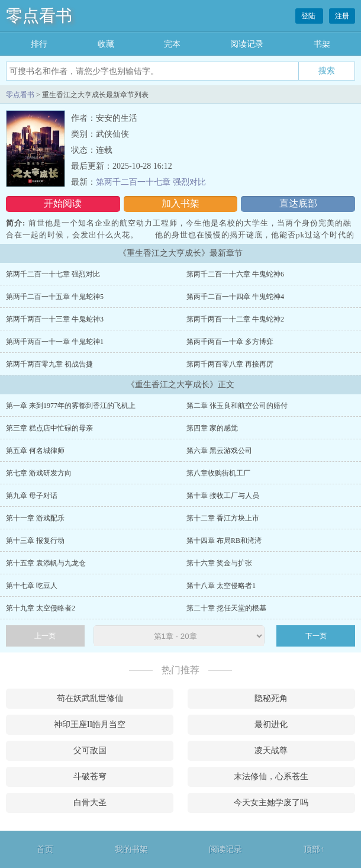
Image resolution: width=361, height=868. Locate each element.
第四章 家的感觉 (212, 428)
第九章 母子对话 (32, 496)
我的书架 (131, 849)
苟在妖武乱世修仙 (90, 698)
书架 (322, 44)
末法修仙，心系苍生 (271, 777)
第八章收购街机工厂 (218, 473)
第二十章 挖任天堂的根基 (226, 608)
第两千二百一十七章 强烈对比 (151, 182)
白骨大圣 (90, 803)
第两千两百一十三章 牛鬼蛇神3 (55, 319)
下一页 (316, 636)
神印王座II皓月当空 (90, 724)
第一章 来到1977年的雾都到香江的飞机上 (71, 406)
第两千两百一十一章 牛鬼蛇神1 (55, 342)
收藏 (106, 44)
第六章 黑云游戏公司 (219, 451)
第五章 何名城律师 (35, 451)
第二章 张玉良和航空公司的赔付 (237, 406)
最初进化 (271, 724)
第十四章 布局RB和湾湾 (224, 541)
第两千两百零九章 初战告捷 (49, 364)
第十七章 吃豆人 (32, 586)
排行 (39, 44)
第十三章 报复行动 (35, 541)
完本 (172, 44)
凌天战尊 (271, 750)
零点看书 (39, 16)
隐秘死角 (271, 698)
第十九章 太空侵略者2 (41, 608)
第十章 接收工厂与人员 (223, 496)
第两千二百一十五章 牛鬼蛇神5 (55, 297)
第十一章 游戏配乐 (35, 518)
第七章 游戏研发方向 (39, 473)
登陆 (309, 16)
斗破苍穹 (90, 777)
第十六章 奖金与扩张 (219, 563)
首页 (45, 849)
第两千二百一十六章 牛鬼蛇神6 (235, 274)
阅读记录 (247, 44)
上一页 (45, 636)
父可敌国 (90, 750)
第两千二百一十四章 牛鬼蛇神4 (235, 297)
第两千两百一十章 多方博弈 (230, 342)
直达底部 (298, 203)
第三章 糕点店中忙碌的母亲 (49, 428)
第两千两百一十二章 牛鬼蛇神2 (235, 319)
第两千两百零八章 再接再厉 (230, 364)
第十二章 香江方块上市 (223, 518)
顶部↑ (314, 849)
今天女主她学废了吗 (271, 803)
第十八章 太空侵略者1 (221, 586)
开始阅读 (63, 203)
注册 (342, 16)
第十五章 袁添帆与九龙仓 (46, 563)
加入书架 (180, 203)
